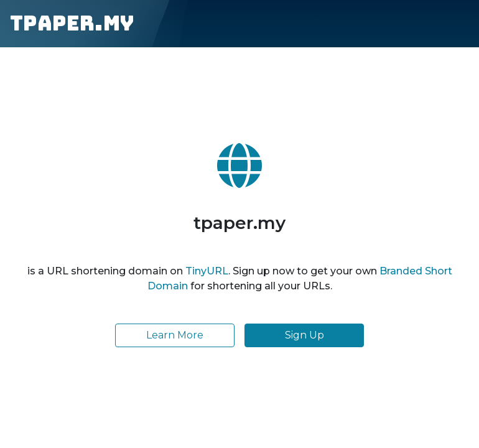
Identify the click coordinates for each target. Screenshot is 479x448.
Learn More (175, 335)
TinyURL (207, 271)
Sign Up (305, 335)
